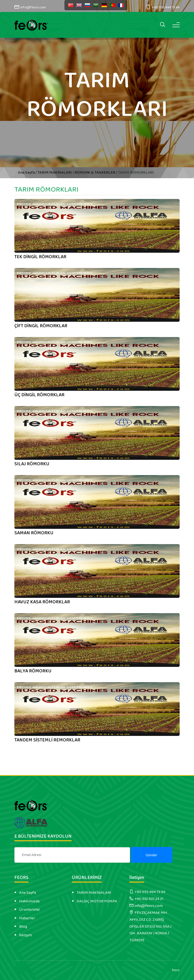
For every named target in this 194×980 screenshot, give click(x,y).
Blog (23, 926)
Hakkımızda (29, 901)
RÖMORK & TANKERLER (95, 172)
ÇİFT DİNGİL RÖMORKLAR (41, 326)
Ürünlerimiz (29, 910)
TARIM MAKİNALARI (55, 172)
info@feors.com (33, 7)
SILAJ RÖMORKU (32, 464)
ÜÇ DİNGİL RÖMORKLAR (39, 395)
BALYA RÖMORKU (33, 671)
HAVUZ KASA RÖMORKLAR (42, 602)
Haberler (27, 918)
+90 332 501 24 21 (149, 899)
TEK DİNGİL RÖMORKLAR (40, 257)
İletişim (26, 935)
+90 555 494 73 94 (166, 7)
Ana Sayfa (27, 172)
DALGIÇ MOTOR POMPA (97, 901)
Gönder (151, 855)
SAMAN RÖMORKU (34, 533)
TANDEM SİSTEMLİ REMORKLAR (47, 740)
